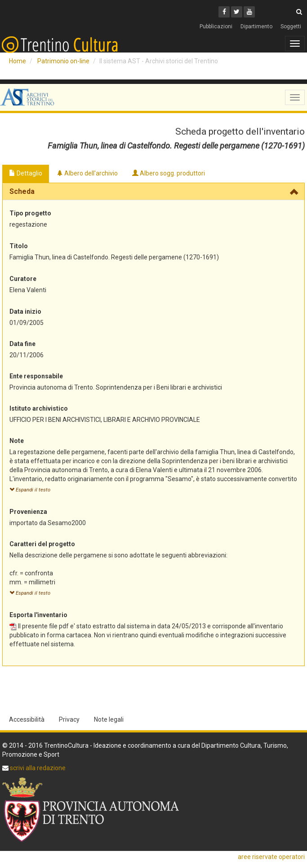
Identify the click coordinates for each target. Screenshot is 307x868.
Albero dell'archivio (87, 173)
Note (17, 441)
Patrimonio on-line (63, 61)
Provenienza (28, 512)
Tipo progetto (30, 213)
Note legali (109, 719)
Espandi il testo (30, 490)
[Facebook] (224, 12)
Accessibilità (27, 719)
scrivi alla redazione (37, 768)
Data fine (22, 344)
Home (18, 61)
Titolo (19, 246)
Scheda (22, 191)
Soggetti (291, 26)
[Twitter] (237, 12)
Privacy (69, 719)
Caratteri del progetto (42, 544)
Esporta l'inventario (38, 615)
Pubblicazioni (216, 26)
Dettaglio (26, 173)
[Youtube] (249, 12)
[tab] (153, 192)
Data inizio (25, 311)
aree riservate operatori (271, 857)
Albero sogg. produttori (169, 173)
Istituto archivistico (39, 408)
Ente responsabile (36, 376)
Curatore (23, 279)
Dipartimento (256, 26)
